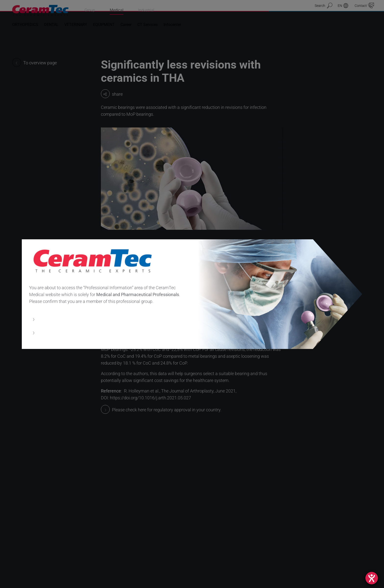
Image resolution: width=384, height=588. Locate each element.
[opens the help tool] (372, 578)
